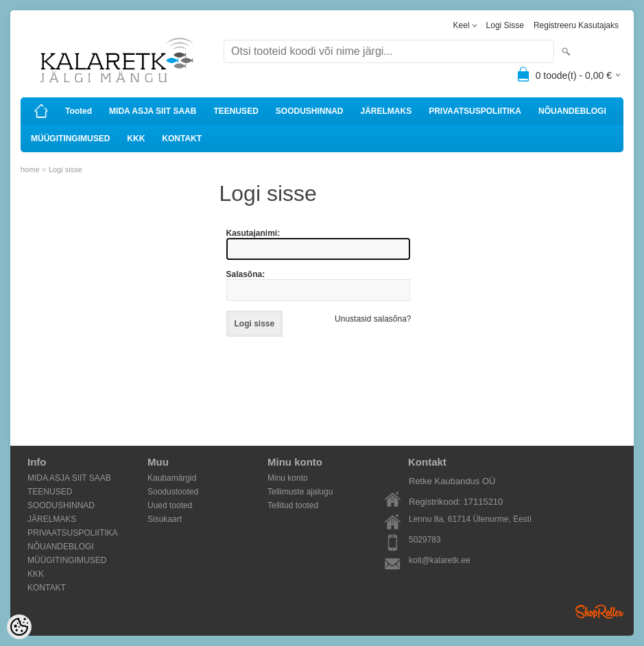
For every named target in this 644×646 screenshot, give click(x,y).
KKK (136, 139)
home (30, 169)
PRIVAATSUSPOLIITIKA (475, 111)
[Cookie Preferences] (19, 627)
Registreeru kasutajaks (576, 25)
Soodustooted (173, 492)
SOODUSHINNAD (310, 111)
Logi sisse (505, 25)
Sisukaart (165, 519)
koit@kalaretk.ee (440, 560)
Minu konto (288, 478)
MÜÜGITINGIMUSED (70, 139)
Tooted (79, 111)
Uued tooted (170, 505)
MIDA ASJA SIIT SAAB (153, 111)
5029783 (425, 540)
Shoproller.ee (599, 612)
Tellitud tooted (293, 505)
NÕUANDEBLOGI (572, 111)
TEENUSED (236, 111)
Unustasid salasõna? (373, 319)
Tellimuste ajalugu (300, 492)
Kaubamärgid (172, 478)
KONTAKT (182, 139)
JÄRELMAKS (386, 111)
